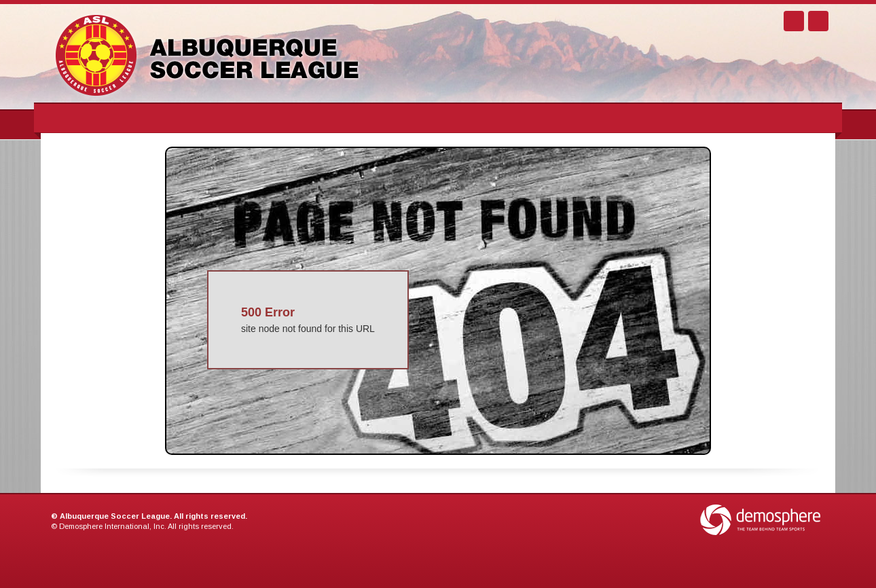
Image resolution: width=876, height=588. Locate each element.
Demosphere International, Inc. (113, 526)
